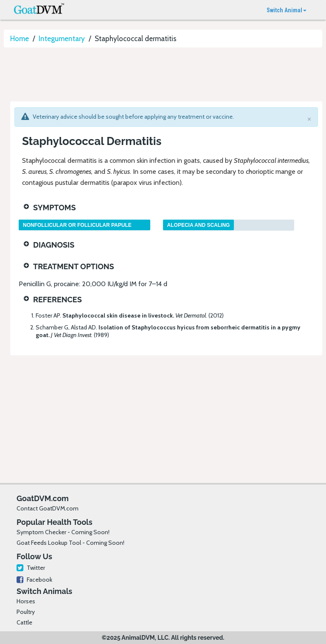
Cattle (24, 622)
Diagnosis (54, 245)
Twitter (31, 568)
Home (20, 39)
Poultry (26, 612)
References (58, 300)
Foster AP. (130, 315)
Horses (26, 601)
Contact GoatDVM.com (48, 508)
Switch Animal (287, 10)
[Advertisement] (158, 75)
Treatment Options (74, 266)
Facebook (34, 580)
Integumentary (62, 39)
